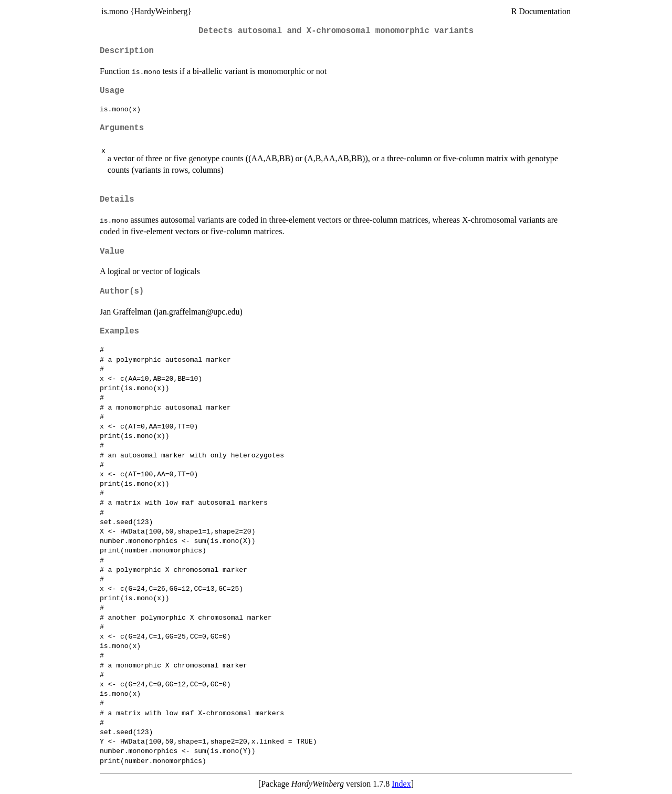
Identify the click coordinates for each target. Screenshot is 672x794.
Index (401, 784)
